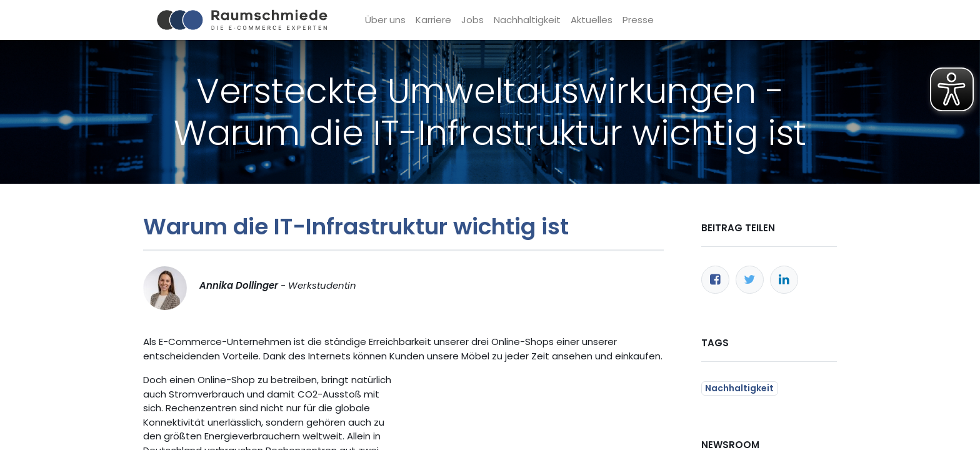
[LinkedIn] (784, 280)
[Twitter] (750, 280)
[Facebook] (715, 280)
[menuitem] (385, 20)
